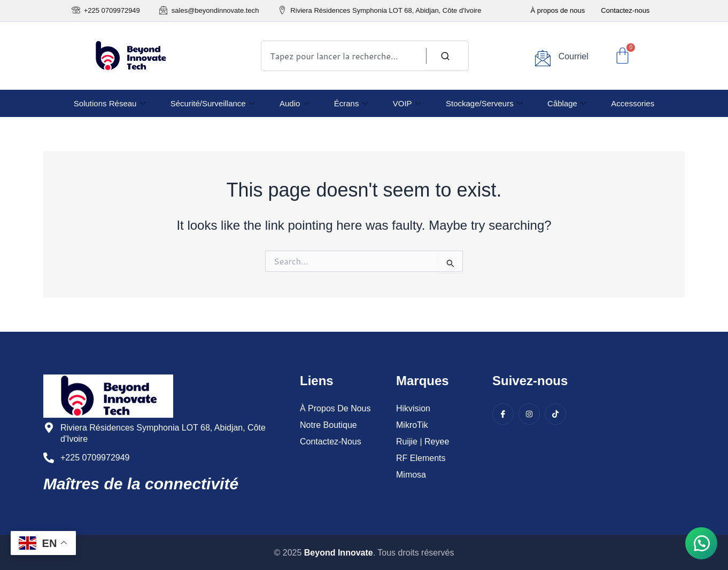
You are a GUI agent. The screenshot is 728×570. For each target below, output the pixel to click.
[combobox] (365, 56)
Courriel (574, 56)
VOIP (407, 103)
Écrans (351, 103)
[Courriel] (543, 58)
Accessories (632, 103)
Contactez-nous (625, 10)
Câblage (566, 103)
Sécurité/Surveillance (213, 103)
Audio (295, 103)
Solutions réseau (110, 103)
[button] (701, 543)
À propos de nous (557, 10)
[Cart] (622, 56)
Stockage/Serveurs (484, 103)
